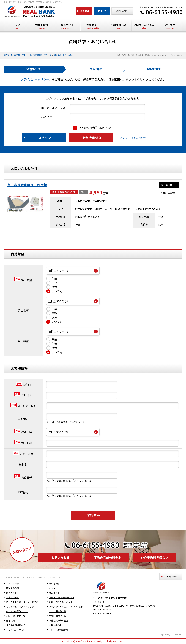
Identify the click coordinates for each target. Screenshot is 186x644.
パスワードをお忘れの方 (133, 138)
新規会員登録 (13, 588)
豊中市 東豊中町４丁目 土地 (40, 55)
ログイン (53, 588)
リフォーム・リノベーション (20, 607)
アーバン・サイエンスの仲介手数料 (66, 607)
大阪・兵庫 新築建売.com (61, 597)
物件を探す (54, 583)
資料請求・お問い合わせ (64, 55)
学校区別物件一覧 (58, 616)
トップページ (13, 583)
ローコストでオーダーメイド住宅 (22, 602)
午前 (52, 278)
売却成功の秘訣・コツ (17, 611)
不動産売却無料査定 (59, 620)
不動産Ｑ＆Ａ (13, 597)
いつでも (54, 291)
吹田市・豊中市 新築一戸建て (15, 55)
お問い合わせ (56, 625)
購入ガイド (12, 593)
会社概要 (10, 620)
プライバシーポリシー (35, 79)
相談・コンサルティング (61, 602)
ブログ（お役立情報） (60, 630)
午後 (52, 283)
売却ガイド (54, 593)
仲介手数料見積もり (16, 625)
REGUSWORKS (176, 635)
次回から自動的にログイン (92, 128)
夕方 (52, 287)
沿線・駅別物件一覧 (16, 616)
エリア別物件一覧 (58, 611)
